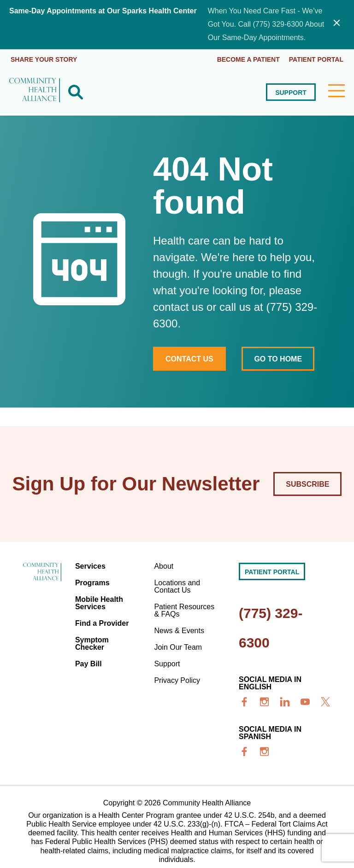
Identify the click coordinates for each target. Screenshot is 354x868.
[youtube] (305, 702)
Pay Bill (88, 664)
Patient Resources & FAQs (184, 610)
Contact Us (189, 359)
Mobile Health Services (99, 603)
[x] (325, 702)
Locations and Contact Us (177, 586)
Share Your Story (44, 59)
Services (90, 566)
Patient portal (316, 59)
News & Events (179, 631)
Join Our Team (178, 647)
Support (291, 93)
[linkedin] (285, 702)
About (164, 566)
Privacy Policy (177, 680)
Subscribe (307, 484)
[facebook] (244, 702)
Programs (92, 583)
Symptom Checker (92, 644)
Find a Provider (102, 623)
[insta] (265, 702)
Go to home (278, 359)
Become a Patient (248, 59)
